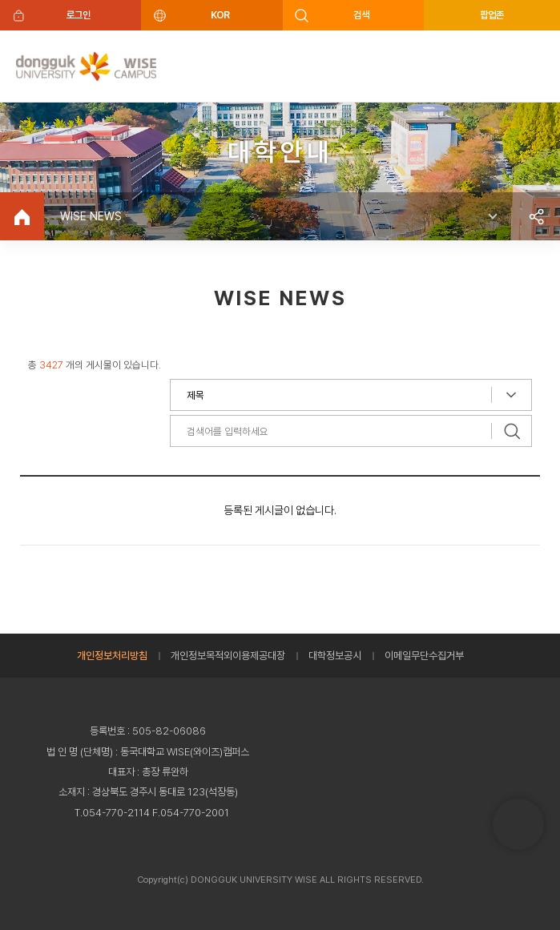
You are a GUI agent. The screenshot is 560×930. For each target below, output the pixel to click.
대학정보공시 (335, 656)
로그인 (79, 15)
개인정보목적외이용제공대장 (228, 656)
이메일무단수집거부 (424, 656)
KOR (220, 15)
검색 (362, 15)
